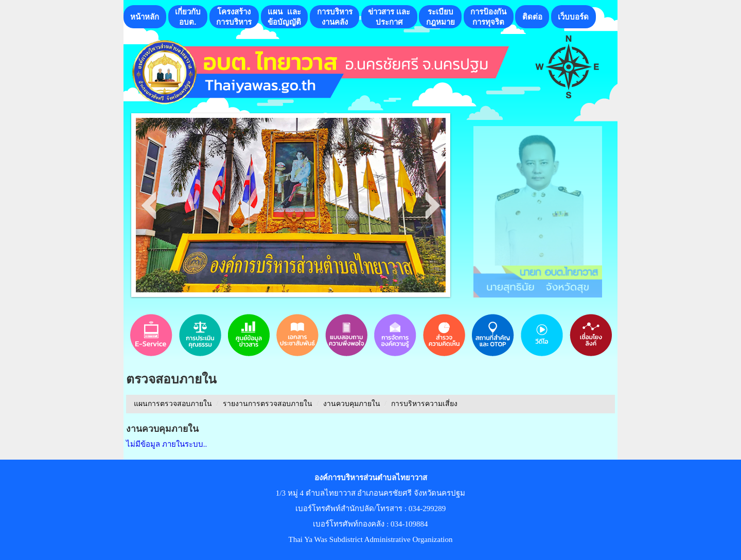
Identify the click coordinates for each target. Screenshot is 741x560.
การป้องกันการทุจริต (488, 17)
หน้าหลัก (145, 17)
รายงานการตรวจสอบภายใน (268, 404)
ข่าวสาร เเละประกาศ (389, 17)
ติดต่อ (532, 17)
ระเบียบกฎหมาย (440, 17)
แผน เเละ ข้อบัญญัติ (284, 17)
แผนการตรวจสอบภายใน (173, 404)
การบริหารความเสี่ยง (424, 404)
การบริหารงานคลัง (335, 17)
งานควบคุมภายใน (352, 404)
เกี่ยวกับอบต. (188, 17)
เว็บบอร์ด (573, 17)
